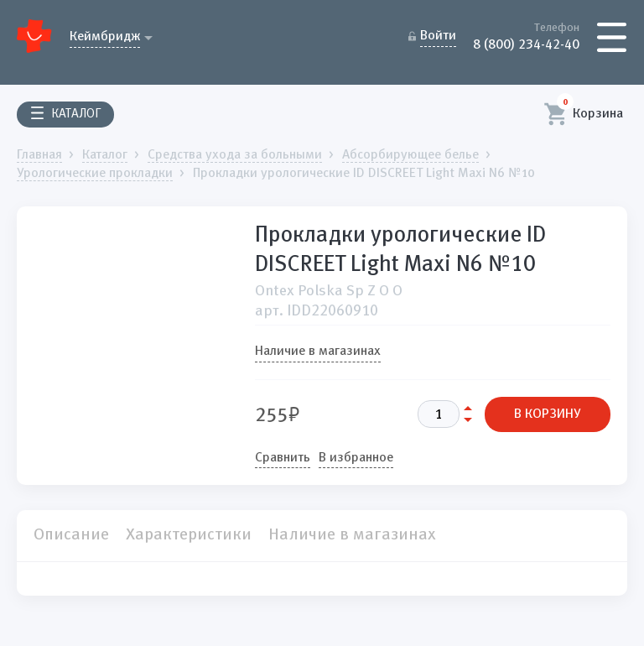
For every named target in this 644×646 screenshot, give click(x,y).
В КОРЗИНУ (548, 414)
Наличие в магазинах (318, 352)
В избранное (356, 458)
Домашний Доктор (35, 36)
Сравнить (283, 458)
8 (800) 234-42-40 (526, 44)
